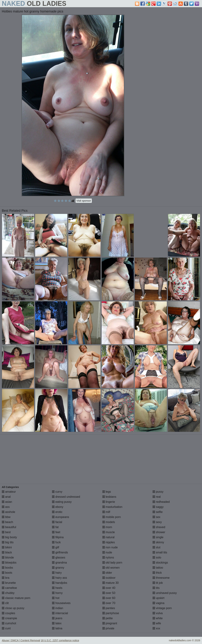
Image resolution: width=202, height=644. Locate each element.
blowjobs (9, 563)
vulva (158, 613)
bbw (6, 517)
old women (111, 568)
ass (6, 507)
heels (57, 588)
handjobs (60, 583)
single (158, 537)
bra (6, 578)
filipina (58, 537)
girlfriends (60, 552)
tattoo (158, 568)
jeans (57, 618)
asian (7, 502)
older (107, 573)
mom (107, 527)
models (109, 522)
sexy (157, 522)
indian (58, 608)
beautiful (9, 527)
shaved (159, 527)
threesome (161, 578)
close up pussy (13, 608)
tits (156, 588)
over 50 (109, 593)
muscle (109, 532)
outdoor (109, 578)
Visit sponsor (84, 201)
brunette (9, 583)
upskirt (159, 598)
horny (57, 593)
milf (106, 512)
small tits (160, 552)
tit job (158, 583)
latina (57, 628)
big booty (9, 537)
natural (108, 537)
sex (156, 517)
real (157, 497)
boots (7, 573)
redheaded (161, 502)
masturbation (112, 507)
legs (107, 492)
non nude (110, 547)
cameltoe (9, 588)
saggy (158, 507)
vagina (159, 603)
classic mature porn (16, 598)
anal (6, 497)
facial (57, 522)
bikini (7, 547)
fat (55, 527)
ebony (58, 507)
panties (109, 608)
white (158, 618)
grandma (59, 563)
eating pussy (62, 502)
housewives (61, 603)
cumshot (9, 623)
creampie (9, 618)
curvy (57, 492)
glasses (59, 557)
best (6, 532)
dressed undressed (66, 497)
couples (9, 613)
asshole (9, 512)
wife (157, 623)
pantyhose (111, 613)
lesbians (109, 497)
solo (157, 557)
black (7, 552)
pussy (158, 492)
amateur (9, 492)
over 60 (109, 598)
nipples (109, 542)
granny (58, 568)
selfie (158, 512)
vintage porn (162, 608)
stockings (160, 563)
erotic (57, 512)
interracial (60, 613)
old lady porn (112, 563)
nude (107, 552)
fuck (56, 542)
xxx (156, 628)
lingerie (109, 502)
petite (108, 618)
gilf (56, 547)
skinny (158, 542)
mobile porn (112, 517)
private (108, 628)
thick (157, 573)
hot (56, 598)
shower (159, 532)
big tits (8, 542)
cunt (6, 628)
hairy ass (59, 578)
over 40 (109, 588)
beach (7, 522)
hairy (57, 573)
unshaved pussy (165, 593)
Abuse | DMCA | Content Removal (21, 640)
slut (156, 547)
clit (5, 603)
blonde (8, 557)
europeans (61, 517)
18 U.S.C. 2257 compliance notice (60, 640)
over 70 (109, 603)
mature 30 (111, 583)
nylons (108, 557)
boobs (7, 568)
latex (57, 623)
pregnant (110, 623)
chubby (8, 593)
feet (56, 532)
